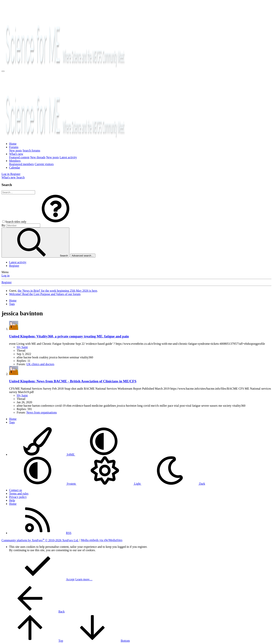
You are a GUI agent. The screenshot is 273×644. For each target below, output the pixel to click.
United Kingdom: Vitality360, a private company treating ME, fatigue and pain (69, 336)
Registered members (22, 164)
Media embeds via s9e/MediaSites (102, 540)
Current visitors (44, 164)
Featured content (19, 157)
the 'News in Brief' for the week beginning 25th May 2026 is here (57, 291)
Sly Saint (22, 347)
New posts (15, 150)
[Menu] (3, 71)
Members (15, 161)
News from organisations (42, 412)
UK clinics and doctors (40, 364)
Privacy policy (18, 497)
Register (14, 266)
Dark (173, 484)
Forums (14, 147)
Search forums (31, 150)
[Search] (20, 177)
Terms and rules (19, 494)
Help (12, 500)
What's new (16, 154)
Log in (5, 275)
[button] (56, 222)
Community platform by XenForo (40, 540)
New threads (38, 157)
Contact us (16, 490)
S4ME (42, 454)
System (43, 484)
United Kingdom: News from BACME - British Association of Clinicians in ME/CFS (73, 381)
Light (109, 484)
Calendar (15, 168)
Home (13, 144)
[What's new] (9, 177)
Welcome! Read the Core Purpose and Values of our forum (45, 294)
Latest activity (68, 157)
